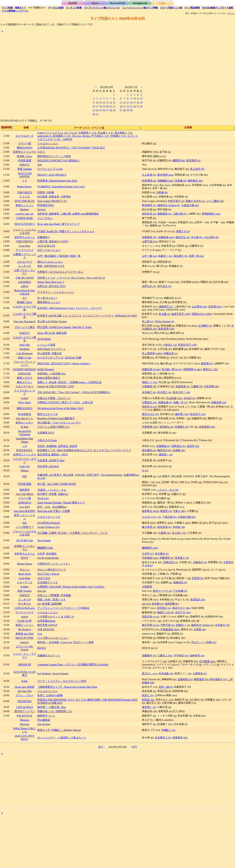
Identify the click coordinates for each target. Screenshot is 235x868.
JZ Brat (25, 427)
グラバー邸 (25, 143)
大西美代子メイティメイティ (54, 564)
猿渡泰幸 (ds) (180, 737)
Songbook (140, 3)
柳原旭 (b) (207, 363)
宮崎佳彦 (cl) (171, 562)
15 (114, 103)
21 (111, 106)
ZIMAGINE (25, 374)
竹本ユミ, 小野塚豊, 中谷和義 (54, 595)
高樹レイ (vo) (150, 382)
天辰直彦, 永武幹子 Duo (51, 460)
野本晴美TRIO (46, 205)
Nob (40, 165)
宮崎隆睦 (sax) (165, 181)
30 (94, 114)
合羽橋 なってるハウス (25, 548)
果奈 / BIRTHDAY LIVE (51, 266)
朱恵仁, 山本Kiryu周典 (50, 695)
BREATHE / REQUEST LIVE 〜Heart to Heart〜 (64, 363)
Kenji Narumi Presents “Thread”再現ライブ (61, 503)
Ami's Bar (25, 345)
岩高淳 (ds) (193, 446)
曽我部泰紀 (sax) (211, 214)
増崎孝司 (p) (166, 307)
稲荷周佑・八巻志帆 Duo (51, 374)
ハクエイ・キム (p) (168, 490)
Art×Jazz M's (25, 691)
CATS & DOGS (25, 707)
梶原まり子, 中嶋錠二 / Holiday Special (59, 730)
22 (114, 106)
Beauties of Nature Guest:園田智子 (56, 418)
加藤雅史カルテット (49, 655)
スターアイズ (25, 582)
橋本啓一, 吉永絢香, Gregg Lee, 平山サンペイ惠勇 (65, 642)
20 (107, 106)
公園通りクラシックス (25, 256)
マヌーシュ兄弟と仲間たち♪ (53, 427)
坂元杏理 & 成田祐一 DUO (52, 454)
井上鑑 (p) (164, 314)
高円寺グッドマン (25, 711)
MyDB (73, 3)
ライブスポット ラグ (25, 392)
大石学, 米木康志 (47, 554)
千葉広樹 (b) (169, 517)
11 (101, 103)
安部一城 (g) (166, 687)
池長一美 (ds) (196, 256)
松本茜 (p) (158, 604)
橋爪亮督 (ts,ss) (151, 625)
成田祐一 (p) (166, 454)
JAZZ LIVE (44, 578)
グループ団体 (171, 8)
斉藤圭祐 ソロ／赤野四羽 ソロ (55, 711)
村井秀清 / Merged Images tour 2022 (57, 181)
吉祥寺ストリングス (25, 152)
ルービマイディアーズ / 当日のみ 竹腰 (59, 358)
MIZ (24, 476)
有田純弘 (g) (166, 427)
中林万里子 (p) (176, 201)
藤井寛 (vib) (182, 414)
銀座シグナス (25, 378)
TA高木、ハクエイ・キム (52, 490)
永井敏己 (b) (149, 392)
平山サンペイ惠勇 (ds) (204, 642)
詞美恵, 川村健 (46, 192)
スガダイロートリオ (49, 517)
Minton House (25, 564)
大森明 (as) (164, 533)
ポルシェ (25, 570)
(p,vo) (145, 470)
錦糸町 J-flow (24, 156)
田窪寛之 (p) (164, 608)
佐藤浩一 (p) (165, 256)
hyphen (24, 587)
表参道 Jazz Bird (25, 634)
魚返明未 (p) (182, 386)
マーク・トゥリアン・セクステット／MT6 (62, 681)
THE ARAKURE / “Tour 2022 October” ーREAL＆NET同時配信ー (74, 392)
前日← (102, 747)
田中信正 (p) (164, 286)
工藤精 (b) (196, 386)
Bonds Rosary (25, 186)
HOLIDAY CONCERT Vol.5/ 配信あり (58, 160)
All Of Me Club (25, 540)
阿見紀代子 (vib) (187, 345)
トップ (15, 11)
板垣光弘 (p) (182, 237)
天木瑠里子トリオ (48, 582)
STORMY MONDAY (25, 369)
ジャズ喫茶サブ (25, 527)
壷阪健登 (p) (164, 214)
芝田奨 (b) (198, 578)
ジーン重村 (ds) (215, 201)
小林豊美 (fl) (149, 386)
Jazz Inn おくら (25, 418)
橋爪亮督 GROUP (47, 625)
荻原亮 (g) (166, 511)
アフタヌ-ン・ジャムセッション (56, 292)
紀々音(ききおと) (47, 298)
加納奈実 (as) (197, 655)
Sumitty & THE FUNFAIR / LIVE (56, 386)
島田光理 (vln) (166, 329)
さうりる (25, 197)
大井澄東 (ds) (211, 386)
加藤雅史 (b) (149, 655)
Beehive (25, 209)
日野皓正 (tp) (149, 402)
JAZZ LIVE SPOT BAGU (25, 737)
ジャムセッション (48, 143)
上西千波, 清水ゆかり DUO (53, 241)
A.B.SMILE (24, 282)
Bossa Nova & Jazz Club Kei (24, 292)
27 (107, 110)
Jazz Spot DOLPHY (25, 511)
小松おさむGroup (47, 440)
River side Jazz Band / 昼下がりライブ (58, 224)
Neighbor (24, 349)
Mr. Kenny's (25, 629)
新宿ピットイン (25, 205)
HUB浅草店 (24, 414)
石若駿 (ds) (179, 450)
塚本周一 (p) (149, 707)
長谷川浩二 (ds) (181, 392)
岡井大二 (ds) (210, 369)
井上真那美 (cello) (152, 353)
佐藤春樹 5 (43, 237)
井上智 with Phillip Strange (52, 321)
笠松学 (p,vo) (149, 407)
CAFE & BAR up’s (24, 608)
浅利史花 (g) (149, 214)
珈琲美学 (25, 490)
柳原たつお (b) (166, 612)
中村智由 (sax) (150, 558)
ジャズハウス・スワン (25, 460)
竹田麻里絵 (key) (170, 629)
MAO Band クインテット (51, 349)
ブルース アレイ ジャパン (25, 363)
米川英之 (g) (164, 392)
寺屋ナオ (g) (183, 231)
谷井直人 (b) (182, 558)
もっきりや (25, 266)
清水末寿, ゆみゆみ (48, 466)
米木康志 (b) (162, 554)
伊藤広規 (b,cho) (151, 369)
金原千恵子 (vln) (181, 314)
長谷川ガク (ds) (181, 608)
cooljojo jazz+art (25, 214)
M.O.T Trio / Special (48, 574)
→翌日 (133, 747)
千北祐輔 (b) (180, 591)
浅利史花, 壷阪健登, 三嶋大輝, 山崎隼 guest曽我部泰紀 (68, 214)
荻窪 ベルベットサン (25, 517)
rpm (25, 523)
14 (111, 103)
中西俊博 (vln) (150, 427)
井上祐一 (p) (179, 533)
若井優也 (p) (149, 450)
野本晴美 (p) (149, 205)
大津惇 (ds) (200, 629)
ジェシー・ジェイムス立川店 (25, 231)
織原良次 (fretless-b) (169, 205)
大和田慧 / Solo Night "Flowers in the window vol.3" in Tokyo (71, 587)
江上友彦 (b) (149, 175)
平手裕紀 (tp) (181, 655)
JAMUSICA (25, 503)
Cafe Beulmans (24, 353)
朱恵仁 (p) (148, 695)
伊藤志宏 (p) (171, 353)
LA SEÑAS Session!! (49, 523)
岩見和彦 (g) (193, 160)
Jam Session (44, 724)
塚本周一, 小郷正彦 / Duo (51, 707)
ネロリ (41, 152)
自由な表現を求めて (49, 378)
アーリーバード (25, 250)
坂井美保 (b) (164, 527)
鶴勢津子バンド (46, 716)
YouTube (218, 8)
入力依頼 (56, 8)
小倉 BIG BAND (25, 278)
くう (25, 181)
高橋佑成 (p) (165, 402)
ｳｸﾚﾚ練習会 (44, 720)
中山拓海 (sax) (174, 398)
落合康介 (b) (180, 256)
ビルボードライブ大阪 (25, 308)
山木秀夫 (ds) (199, 307)
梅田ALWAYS (25, 148)
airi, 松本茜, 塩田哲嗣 (49, 604)
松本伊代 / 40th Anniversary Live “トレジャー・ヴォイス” (70, 308)
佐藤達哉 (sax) (166, 237)
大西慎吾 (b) (200, 673)
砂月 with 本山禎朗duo (52, 507)
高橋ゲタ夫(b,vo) (195, 201)
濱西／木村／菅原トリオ (51, 599)
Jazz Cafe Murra (25, 494)
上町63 (24, 286)
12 (104, 103)
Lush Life (24, 466)
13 (107, 103)
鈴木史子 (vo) (198, 414)
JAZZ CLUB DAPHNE (25, 175)
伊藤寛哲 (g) (167, 558)
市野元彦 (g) (167, 625)
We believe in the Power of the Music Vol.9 (60, 408)
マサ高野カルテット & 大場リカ (56, 617)
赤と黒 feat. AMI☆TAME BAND (57, 484)
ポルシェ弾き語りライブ (51, 570)
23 (94, 110)
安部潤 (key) (215, 307)
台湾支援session (46, 621)
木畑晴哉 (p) (163, 446)
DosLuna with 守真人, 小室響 (54, 511)
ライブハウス (102, 8)
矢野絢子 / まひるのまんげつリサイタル (60, 272)
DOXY (25, 558)
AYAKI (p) (189, 398)
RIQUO (41, 648)
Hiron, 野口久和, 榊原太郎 (52, 333)
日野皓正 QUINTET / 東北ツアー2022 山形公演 (65, 402)
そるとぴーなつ (25, 386)
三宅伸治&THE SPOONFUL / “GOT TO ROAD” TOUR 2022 (71, 148)
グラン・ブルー (25, 695)
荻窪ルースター (25, 423)
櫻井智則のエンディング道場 (54, 156)
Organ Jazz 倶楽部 (25, 687)
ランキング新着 (74, 8)
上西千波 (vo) (150, 241)
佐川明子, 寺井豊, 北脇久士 (53, 494)
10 (97, 103)
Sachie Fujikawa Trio (49, 527)
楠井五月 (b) (164, 450)
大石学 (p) (148, 554)
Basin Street (25, 574)
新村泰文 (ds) (195, 181)
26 (104, 110)
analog (24, 617)
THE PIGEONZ (46, 629)
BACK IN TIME (25, 638)
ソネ (25, 446)
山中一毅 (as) (149, 256)
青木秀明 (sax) (165, 175)
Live (40, 634)
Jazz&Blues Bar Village (25, 440)
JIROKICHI (24, 664)
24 (97, 110)
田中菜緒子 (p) (218, 679)
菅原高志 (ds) (198, 599)
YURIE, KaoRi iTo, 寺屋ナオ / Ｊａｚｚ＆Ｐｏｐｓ (66, 231)
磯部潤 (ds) (179, 160)
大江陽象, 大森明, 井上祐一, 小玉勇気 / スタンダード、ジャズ (72, 533)
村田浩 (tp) (148, 700)
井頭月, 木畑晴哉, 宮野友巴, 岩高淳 (57, 446)
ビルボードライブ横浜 (25, 315)
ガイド (21, 8)
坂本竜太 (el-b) (150, 511)
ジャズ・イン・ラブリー (25, 655)
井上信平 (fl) (197, 169)
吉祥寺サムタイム (25, 237)
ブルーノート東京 (25, 327)
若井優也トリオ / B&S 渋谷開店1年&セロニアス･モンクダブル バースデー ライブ (84, 450)
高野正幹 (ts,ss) (151, 617)
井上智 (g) (148, 321)
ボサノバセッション (49, 250)
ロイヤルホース (25, 136)
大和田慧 (147, 587)
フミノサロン (45, 218)
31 (97, 114)
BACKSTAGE (25, 716)
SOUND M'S (25, 701)
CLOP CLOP (25, 621)
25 (100, 110)
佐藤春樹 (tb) (149, 237)
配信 (192, 8)
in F (25, 298)
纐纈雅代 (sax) (150, 548)
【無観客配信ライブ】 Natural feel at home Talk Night (67, 687)
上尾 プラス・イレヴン (25, 272)
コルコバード (25, 262)
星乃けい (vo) (150, 673)
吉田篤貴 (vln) (207, 427)
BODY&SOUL (25, 450)
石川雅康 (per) (207, 661)
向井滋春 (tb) (166, 673)
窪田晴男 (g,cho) (192, 369)
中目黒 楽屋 (25, 160)
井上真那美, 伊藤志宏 (49, 353)
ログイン (231, 13)
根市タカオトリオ (48, 414)
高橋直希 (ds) (219, 402)
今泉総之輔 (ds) (190, 205)
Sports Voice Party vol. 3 (50, 282)
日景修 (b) (180, 181)
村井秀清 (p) (149, 181)
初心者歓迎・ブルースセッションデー (59, 423)
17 (97, 106)
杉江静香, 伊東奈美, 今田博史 (54, 197)
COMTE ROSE (25, 218)
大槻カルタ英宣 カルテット (54, 398)
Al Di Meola (44, 339)
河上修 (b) (197, 237)
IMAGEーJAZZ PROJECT (52, 175)
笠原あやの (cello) (201, 314)
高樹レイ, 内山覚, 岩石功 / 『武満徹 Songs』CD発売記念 (69, 382)
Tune (95, 3)
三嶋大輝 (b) (180, 214)
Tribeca (25, 470)
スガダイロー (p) (151, 517)
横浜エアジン (25, 382)
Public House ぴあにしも (25, 730)
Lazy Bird (25, 507)
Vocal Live (43, 498)
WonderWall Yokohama (25, 433)
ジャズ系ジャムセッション (53, 638)
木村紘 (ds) (179, 527)
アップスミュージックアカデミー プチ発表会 (63, 608)
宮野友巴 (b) (178, 446)
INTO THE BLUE (25, 201)
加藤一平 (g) (180, 402)
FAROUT (25, 165)
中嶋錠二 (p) (168, 730)
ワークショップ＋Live (50, 169)
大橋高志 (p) (200, 562)
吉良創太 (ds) (223, 625)
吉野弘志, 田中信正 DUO (51, 286)
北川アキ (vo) (183, 612)
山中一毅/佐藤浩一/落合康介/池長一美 (59, 256)
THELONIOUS (25, 241)
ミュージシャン (140, 8)
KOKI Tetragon (46, 369)
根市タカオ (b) (150, 414)
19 (104, 106)
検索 (7, 8)
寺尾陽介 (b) (182, 427)
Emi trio (42, 591)
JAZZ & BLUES (46, 246)
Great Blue (25, 246)
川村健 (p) (162, 192)
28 (111, 110)
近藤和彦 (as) (185, 679)
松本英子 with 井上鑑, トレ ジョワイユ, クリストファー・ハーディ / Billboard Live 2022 (87, 316)
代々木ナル (25, 604)
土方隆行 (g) (205, 326)
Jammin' (25, 642)
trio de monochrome (48, 558)
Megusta (25, 720)
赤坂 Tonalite (25, 169)
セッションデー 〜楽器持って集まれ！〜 (62, 737)
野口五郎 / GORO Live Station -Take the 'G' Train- (65, 327)
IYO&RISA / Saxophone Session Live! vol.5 (61, 186)
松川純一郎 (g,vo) (172, 369)
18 (100, 106)
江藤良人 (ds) (165, 655)
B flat (24, 681)
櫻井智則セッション (49, 302)
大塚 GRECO (24, 192)
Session (41, 209)
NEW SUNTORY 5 (25, 224)
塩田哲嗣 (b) (172, 604)
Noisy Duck (25, 402)
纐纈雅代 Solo (45, 548)
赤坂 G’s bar (25, 358)
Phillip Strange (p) (164, 321)
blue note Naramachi (25, 321)
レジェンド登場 (46, 345)
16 (94, 106)
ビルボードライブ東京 (25, 339)
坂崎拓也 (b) (180, 582)
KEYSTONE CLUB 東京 (25, 674)
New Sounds (44, 540)
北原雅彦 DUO (46, 433)
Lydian (25, 398)
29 (114, 110)
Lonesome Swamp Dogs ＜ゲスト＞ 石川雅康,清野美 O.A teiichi (73, 664)
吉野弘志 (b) (149, 286)
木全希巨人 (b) (163, 737)
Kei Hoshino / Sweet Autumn (53, 673)
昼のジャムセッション (50, 262)
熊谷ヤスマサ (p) (162, 591)
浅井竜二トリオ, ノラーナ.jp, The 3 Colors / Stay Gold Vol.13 (71, 278)
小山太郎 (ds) (211, 237)
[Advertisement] (111, 60)
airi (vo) (146, 604)
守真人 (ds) (179, 511)
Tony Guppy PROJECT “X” (52, 201)
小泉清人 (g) (170, 345)
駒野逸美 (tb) (201, 679)
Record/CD (118, 3)
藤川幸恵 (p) (149, 527)
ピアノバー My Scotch (25, 648)
